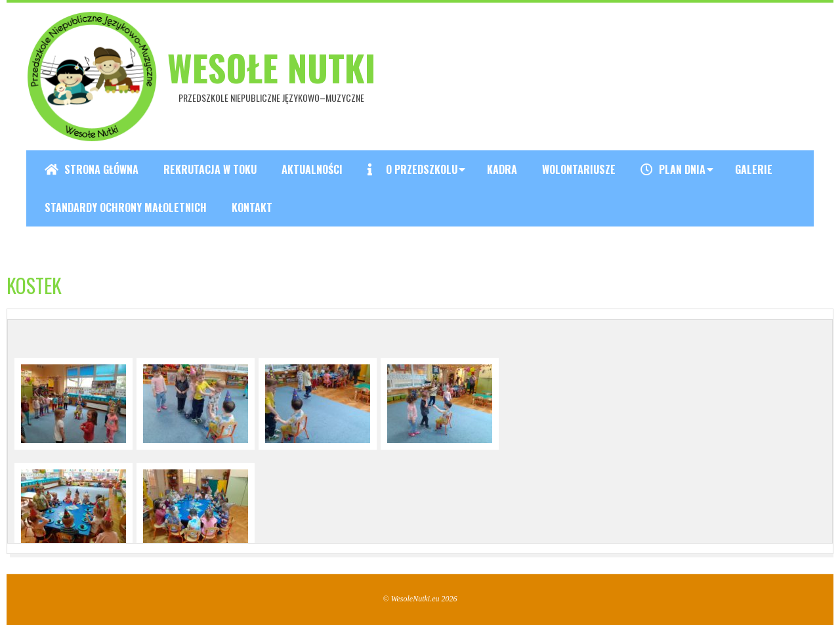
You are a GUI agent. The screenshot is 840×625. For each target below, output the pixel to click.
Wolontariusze (579, 169)
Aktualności (312, 169)
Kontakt (252, 207)
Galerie (754, 169)
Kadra (502, 169)
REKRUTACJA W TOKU (210, 169)
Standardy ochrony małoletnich (126, 207)
